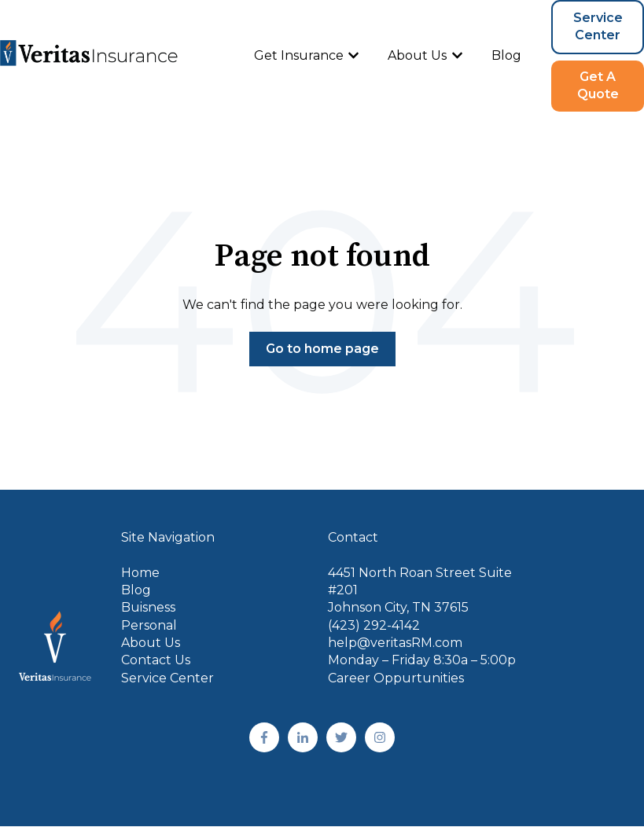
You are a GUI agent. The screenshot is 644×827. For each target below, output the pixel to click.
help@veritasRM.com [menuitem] (395, 643)
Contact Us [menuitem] (156, 660)
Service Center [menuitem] (167, 678)
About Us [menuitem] (151, 643)
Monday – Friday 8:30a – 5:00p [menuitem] (422, 660)
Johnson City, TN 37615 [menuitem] (398, 607)
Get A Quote (598, 85)
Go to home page (322, 349)
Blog (506, 55)
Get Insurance (299, 55)
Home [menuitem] (140, 573)
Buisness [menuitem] (148, 607)
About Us (417, 55)
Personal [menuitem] (149, 625)
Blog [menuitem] (136, 590)
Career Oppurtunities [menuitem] (396, 678)
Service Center (598, 26)
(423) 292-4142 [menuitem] (374, 625)
